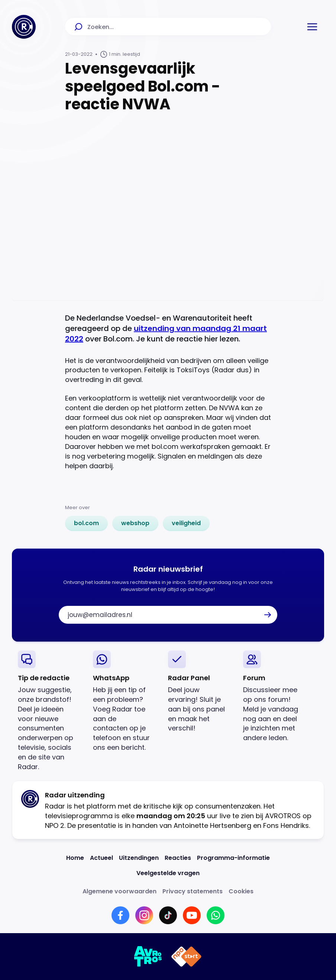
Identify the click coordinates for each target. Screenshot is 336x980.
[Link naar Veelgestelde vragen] (168, 873)
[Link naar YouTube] (192, 915)
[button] (312, 27)
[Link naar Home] (75, 858)
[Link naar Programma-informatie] (233, 858)
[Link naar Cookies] (241, 891)
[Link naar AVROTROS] (148, 957)
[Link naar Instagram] (144, 915)
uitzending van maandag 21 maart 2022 (166, 334)
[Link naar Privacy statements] (193, 891)
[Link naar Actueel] (101, 858)
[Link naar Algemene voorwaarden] (119, 891)
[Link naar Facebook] (120, 915)
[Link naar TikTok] (168, 915)
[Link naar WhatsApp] (216, 915)
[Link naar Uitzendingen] (139, 858)
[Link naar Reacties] (178, 858)
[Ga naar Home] (24, 27)
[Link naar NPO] (186, 957)
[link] (86, 523)
